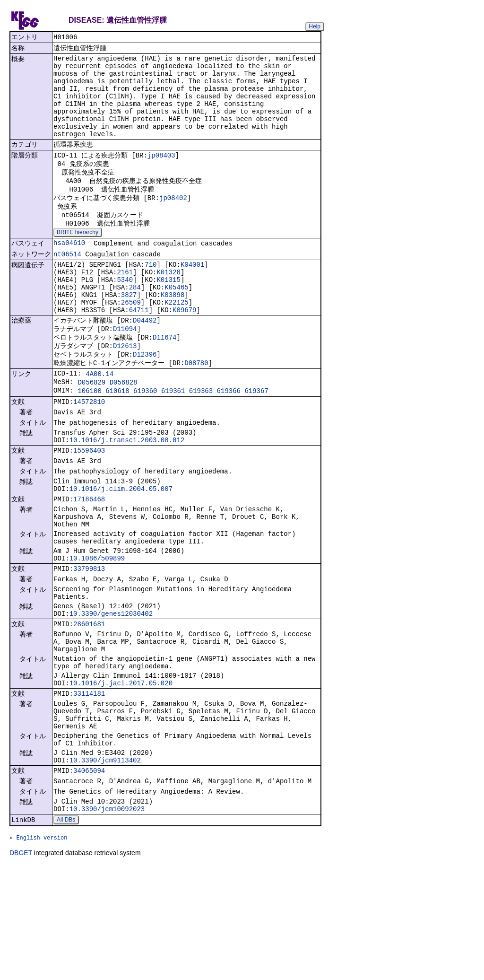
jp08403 (161, 174)
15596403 (89, 507)
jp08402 (173, 222)
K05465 (176, 323)
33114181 (89, 785)
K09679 (184, 350)
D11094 (125, 371)
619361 (173, 441)
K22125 (176, 341)
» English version (38, 950)
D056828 (124, 431)
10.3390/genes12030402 (111, 693)
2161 (125, 305)
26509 (131, 341)
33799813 (89, 642)
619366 (228, 441)
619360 (145, 441)
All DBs (66, 929)
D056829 (91, 431)
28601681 (89, 705)
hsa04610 (69, 272)
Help (315, 26)
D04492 (145, 361)
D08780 (196, 408)
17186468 (89, 562)
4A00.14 (99, 421)
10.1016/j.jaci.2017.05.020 (121, 774)
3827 (129, 332)
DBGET (21, 967)
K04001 (192, 296)
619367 (256, 441)
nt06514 (67, 284)
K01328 (168, 305)
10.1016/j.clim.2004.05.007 (121, 550)
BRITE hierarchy (78, 260)
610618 (117, 441)
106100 (89, 441)
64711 (139, 350)
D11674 (164, 380)
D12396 (145, 399)
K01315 (168, 314)
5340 (125, 314)
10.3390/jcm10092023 (107, 917)
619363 (201, 441)
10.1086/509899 (97, 630)
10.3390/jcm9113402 (105, 863)
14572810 (89, 453)
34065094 (89, 875)
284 (135, 323)
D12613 (125, 389)
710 (151, 296)
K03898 (173, 332)
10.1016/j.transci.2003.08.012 (127, 495)
